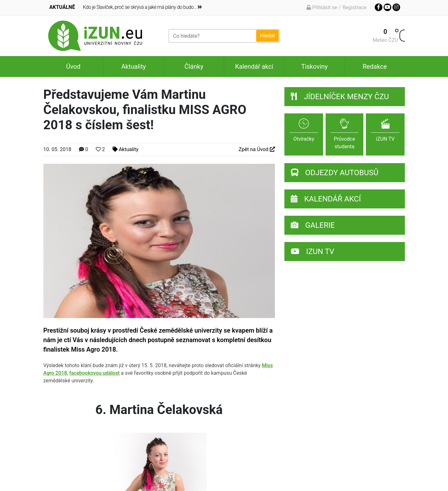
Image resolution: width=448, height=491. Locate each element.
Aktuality (134, 67)
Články (194, 67)
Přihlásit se (322, 7)
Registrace (354, 7)
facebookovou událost (95, 373)
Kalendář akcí (254, 67)
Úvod (73, 67)
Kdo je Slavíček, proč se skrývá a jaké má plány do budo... (142, 7)
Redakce (375, 67)
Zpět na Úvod (257, 149)
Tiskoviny (315, 67)
